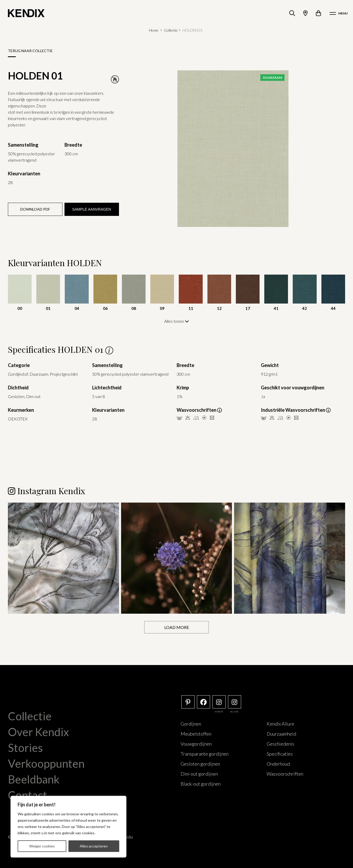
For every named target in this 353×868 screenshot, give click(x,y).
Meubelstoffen (196, 733)
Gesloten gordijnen (200, 763)
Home (154, 30)
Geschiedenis (280, 743)
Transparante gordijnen (205, 753)
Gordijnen (191, 723)
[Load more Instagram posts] (176, 627)
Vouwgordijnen (196, 743)
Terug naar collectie (30, 51)
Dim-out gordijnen (199, 773)
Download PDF (35, 209)
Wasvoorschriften (285, 773)
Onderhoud (278, 763)
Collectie (171, 30)
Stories (25, 747)
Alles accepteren (94, 846)
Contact (28, 795)
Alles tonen (177, 321)
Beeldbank (34, 779)
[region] (68, 827)
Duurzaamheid (281, 733)
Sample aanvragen (92, 209)
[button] (63, 558)
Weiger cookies (42, 846)
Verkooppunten (46, 763)
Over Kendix (38, 732)
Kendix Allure (280, 723)
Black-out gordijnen (201, 783)
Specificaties (280, 753)
